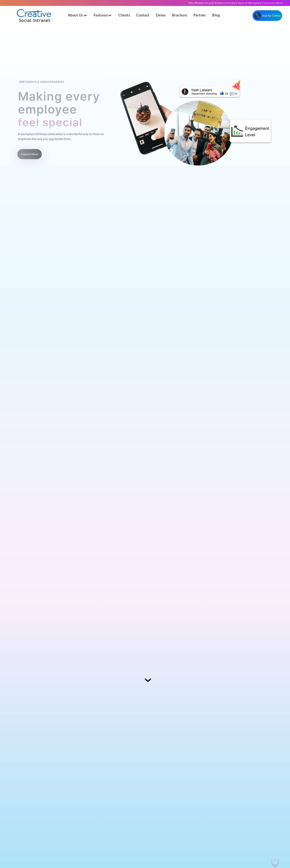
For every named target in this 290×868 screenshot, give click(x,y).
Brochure (180, 15)
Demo (161, 15)
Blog (216, 15)
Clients (124, 15)
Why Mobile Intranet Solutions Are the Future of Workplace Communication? (236, 3)
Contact (143, 15)
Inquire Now (30, 154)
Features (101, 15)
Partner (200, 15)
